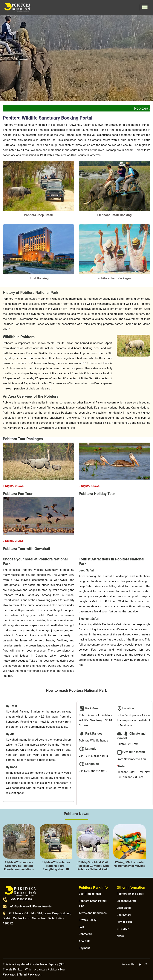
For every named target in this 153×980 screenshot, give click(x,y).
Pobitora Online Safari (130, 894)
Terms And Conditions (93, 913)
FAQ (81, 927)
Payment (84, 948)
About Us (85, 941)
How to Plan (124, 922)
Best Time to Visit (90, 894)
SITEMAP (123, 929)
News (120, 936)
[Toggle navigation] (145, 7)
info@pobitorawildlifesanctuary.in (27, 906)
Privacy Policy (88, 920)
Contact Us (86, 934)
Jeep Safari (124, 908)
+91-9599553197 (18, 899)
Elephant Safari (126, 901)
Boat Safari (124, 915)
